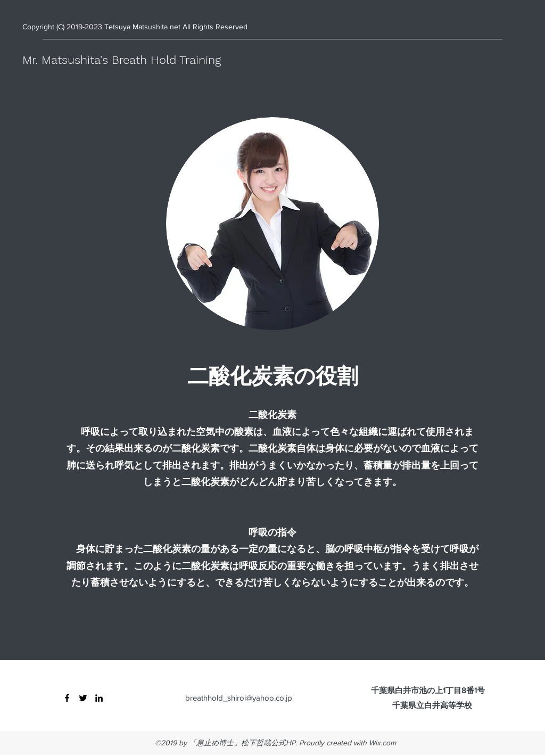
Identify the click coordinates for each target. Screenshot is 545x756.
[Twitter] (83, 698)
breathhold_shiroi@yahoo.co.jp (239, 698)
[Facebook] (67, 698)
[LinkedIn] (99, 698)
